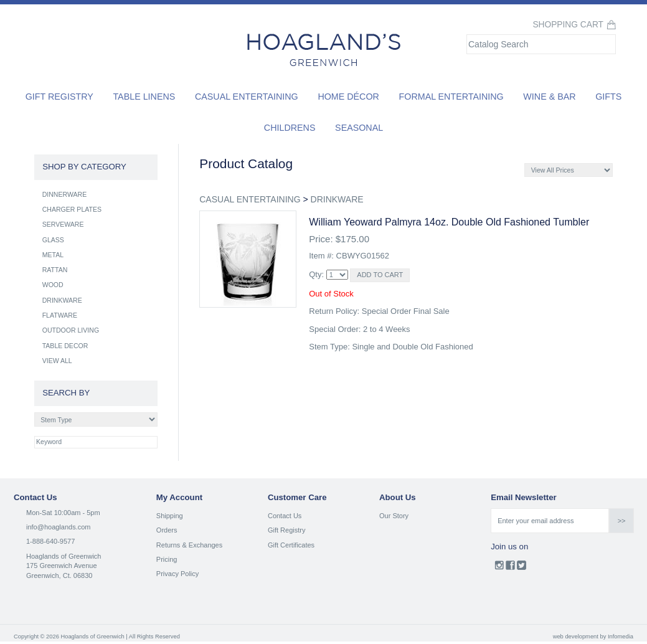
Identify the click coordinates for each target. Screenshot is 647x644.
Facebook (510, 568)
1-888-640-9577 (50, 541)
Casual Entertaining (247, 97)
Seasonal (359, 128)
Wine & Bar (549, 97)
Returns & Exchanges (189, 545)
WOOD (53, 285)
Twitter (522, 568)
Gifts (608, 97)
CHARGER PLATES (72, 209)
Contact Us (285, 516)
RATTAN (55, 270)
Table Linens (144, 97)
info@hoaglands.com (59, 527)
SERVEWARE (63, 224)
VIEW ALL (57, 361)
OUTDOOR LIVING (71, 330)
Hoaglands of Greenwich (64, 556)
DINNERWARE (65, 194)
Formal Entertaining (451, 97)
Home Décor (348, 97)
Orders (167, 530)
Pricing (167, 559)
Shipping (170, 516)
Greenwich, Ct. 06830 (59, 575)
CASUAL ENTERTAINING (250, 199)
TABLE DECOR (65, 346)
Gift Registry (59, 97)
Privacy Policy (177, 574)
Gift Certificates (291, 545)
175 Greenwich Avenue (62, 566)
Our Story (394, 516)
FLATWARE (60, 315)
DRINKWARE (337, 199)
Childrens (290, 128)
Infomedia (621, 637)
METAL (53, 255)
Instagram (499, 568)
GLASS (53, 240)
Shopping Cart (568, 25)
